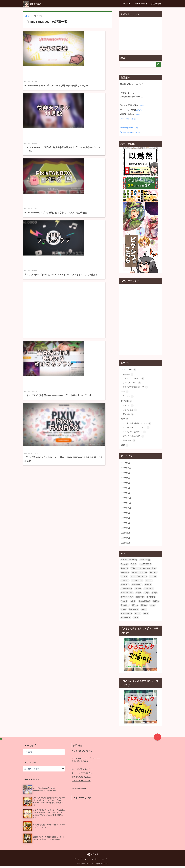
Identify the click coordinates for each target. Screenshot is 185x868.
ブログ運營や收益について (135, 387)
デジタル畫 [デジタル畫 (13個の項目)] (137, 587)
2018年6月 (126, 529)
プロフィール (127, 4)
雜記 (125, 446)
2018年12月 (126, 499)
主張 (125, 392)
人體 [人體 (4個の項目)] (147, 595)
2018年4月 (126, 540)
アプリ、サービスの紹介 (134, 432)
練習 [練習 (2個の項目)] (146, 616)
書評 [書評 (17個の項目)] (135, 607)
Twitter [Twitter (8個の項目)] (124, 570)
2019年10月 (126, 468)
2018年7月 (126, 524)
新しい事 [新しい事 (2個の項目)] (125, 607)
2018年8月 (126, 519)
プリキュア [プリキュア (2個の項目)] (149, 591)
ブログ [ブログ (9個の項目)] (138, 591)
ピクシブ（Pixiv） (132, 383)
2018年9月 (126, 514)
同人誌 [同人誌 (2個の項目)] (124, 603)
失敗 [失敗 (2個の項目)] (133, 603)
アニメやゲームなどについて (136, 428)
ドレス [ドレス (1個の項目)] (148, 587)
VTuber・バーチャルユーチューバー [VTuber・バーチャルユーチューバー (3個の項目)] (143, 570)
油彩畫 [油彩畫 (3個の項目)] (144, 607)
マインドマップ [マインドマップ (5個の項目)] (127, 595)
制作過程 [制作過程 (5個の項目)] (151, 599)
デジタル (128, 414)
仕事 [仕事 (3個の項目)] (155, 595)
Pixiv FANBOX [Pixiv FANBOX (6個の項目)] (145, 566)
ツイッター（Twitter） (133, 379)
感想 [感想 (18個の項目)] (156, 603)
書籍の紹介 (129, 441)
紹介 (125, 419)
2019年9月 (126, 473)
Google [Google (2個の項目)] (125, 566)
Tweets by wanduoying (130, 132)
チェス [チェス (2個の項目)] (149, 583)
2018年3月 (126, 545)
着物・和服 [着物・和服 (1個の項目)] (134, 611)
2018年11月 (126, 504)
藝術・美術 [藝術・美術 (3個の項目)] (126, 620)
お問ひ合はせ (156, 4)
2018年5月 (126, 535)
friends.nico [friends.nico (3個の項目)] (145, 562)
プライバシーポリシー (130, 119)
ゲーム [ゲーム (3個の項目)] (153, 578)
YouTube (128, 374)
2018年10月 (126, 509)
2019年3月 (126, 489)
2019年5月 (126, 484)
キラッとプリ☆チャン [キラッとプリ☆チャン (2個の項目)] (139, 578)
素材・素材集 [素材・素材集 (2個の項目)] (126, 616)
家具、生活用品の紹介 (133, 437)
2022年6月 (126, 463)
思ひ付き (128, 397)
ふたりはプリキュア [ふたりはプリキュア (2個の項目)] (139, 574)
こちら (141, 105)
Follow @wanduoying (130, 128)
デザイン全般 (130, 410)
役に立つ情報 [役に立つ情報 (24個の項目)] (144, 603)
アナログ (128, 406)
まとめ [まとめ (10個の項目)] (153, 574)
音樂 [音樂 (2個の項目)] (136, 620)
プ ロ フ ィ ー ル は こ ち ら (91, 861)
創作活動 (127, 401)
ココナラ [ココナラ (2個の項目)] (125, 583)
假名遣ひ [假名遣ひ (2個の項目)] (140, 599)
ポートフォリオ (141, 4)
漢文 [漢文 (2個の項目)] (153, 607)
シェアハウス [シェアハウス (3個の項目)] (137, 583)
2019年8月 (126, 478)
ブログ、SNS (129, 370)
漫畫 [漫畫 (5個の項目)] (124, 611)
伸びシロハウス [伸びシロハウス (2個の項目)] (127, 599)
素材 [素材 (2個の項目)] (144, 611)
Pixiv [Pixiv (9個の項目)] (134, 566)
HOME (93, 856)
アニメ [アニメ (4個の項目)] (124, 578)
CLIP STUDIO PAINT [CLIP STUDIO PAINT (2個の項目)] (129, 562)
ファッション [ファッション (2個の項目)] (126, 591)
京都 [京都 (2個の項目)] (139, 595)
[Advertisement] (44, 147)
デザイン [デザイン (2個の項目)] (125, 587)
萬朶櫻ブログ (35, 4)
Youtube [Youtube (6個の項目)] (125, 574)
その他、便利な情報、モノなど (137, 424)
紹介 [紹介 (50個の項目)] (138, 616)
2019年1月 (126, 494)
